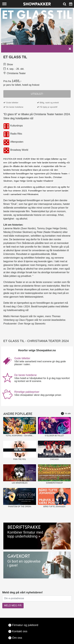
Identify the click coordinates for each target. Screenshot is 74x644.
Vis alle (66, 414)
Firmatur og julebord (25, 625)
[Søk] (65, 4)
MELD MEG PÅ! (13, 605)
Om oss (17, 638)
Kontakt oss (20, 631)
